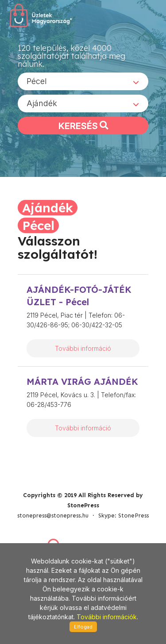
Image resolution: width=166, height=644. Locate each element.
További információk (107, 617)
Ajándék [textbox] (42, 103)
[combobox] (83, 81)
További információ (83, 348)
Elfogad (83, 627)
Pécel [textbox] (37, 81)
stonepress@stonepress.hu (53, 516)
